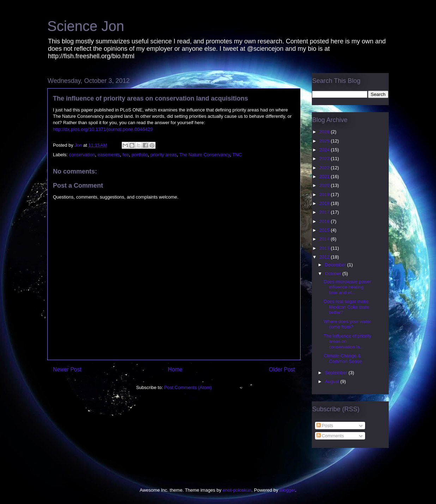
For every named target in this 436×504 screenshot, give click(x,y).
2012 (325, 257)
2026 (325, 132)
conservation (82, 155)
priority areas (163, 155)
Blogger (287, 490)
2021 (325, 177)
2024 (325, 150)
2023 (325, 159)
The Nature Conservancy (205, 155)
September (337, 373)
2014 (325, 239)
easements (109, 155)
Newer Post (67, 369)
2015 (325, 230)
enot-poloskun (237, 490)
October (334, 274)
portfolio (140, 155)
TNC (237, 155)
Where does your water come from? (347, 324)
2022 (325, 168)
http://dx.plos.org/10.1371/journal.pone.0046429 (103, 129)
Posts (325, 426)
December (336, 265)
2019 (325, 195)
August (333, 381)
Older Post (282, 369)
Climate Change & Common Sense (343, 359)
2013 (325, 248)
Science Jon (86, 26)
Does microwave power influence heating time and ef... (347, 287)
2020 (325, 185)
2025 (325, 141)
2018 (325, 203)
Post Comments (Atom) (188, 387)
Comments (330, 436)
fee (126, 155)
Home (175, 369)
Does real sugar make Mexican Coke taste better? (346, 307)
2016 (325, 221)
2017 (325, 212)
